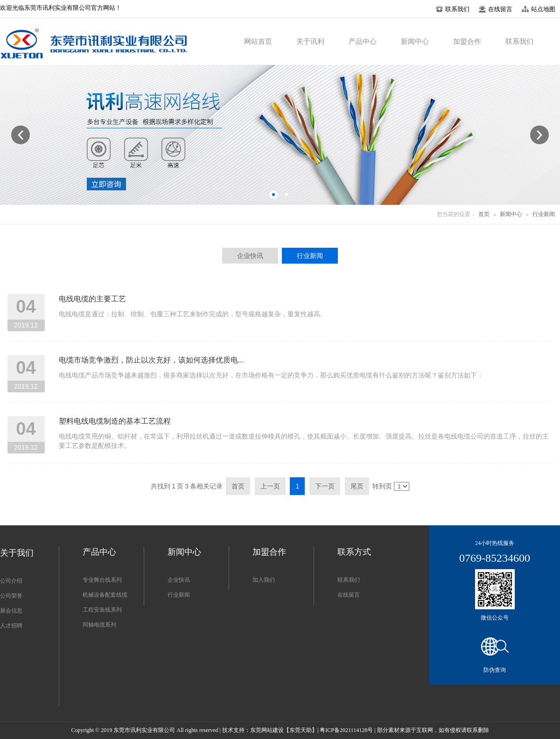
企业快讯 (179, 580)
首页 (484, 214)
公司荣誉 (11, 596)
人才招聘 (11, 626)
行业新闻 (544, 214)
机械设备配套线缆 (105, 595)
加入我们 (264, 580)
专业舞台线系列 (102, 580)
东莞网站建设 (267, 730)
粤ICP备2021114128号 (346, 730)
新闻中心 (511, 214)
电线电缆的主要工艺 (92, 299)
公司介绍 (11, 581)
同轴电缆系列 (99, 625)
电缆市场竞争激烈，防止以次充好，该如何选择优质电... (151, 360)
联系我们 (349, 580)
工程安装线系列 (102, 610)
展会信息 (11, 611)
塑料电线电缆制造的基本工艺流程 (115, 421)
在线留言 (349, 595)
